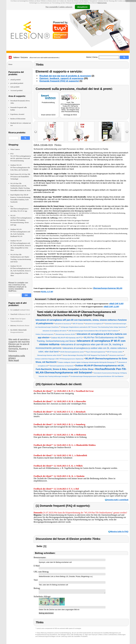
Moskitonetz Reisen (20, 326)
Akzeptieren (82, 7)
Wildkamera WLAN (20, 314)
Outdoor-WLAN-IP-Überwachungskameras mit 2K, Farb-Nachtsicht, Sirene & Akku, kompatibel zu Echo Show (21, 271)
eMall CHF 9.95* (117, 304)
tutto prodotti (15, 87)
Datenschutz (102, 3)
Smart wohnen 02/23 (48, 115)
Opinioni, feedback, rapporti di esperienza (61, 78)
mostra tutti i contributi (118, 500)
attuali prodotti (15, 80)
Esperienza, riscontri (17, 114)
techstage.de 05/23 (70, 115)
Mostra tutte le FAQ (119, 531)
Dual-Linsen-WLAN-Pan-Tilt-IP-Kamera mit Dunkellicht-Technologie (20, 177)
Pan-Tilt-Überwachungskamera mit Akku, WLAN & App (19, 209)
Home (89, 57)
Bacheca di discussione (18, 119)
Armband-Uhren (20, 310)
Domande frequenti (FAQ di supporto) (59, 81)
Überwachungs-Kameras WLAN (108, 288)
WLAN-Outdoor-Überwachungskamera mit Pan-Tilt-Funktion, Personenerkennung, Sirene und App (21, 220)
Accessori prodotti (16, 91)
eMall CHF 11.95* (111, 306)
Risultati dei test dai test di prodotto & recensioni (65, 76)
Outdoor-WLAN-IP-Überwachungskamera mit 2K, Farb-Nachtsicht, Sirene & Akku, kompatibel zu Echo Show (21, 245)
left (36, 132)
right (127, 132)
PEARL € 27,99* (47, 292)
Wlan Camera (15, 149)
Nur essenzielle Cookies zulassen (59, 7)
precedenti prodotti (17, 83)
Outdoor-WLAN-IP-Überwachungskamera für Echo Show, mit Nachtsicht (20, 167)
